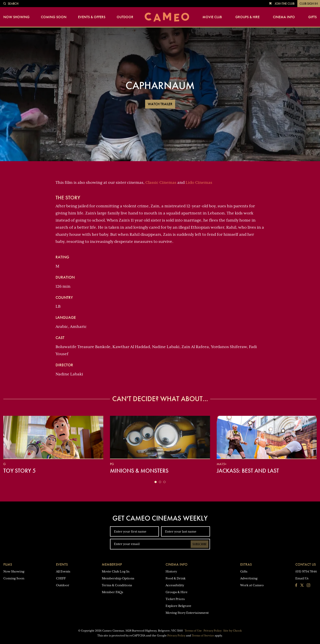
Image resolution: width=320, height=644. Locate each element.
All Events (63, 571)
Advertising (249, 578)
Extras (246, 564)
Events (62, 564)
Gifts (312, 17)
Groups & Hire (247, 17)
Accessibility (175, 585)
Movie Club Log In (116, 571)
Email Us (302, 578)
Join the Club (285, 4)
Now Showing (16, 17)
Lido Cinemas (199, 182)
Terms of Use (193, 631)
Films (8, 564)
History (171, 571)
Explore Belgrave (178, 606)
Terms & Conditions (117, 585)
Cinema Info (284, 17)
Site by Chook (233, 631)
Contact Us (306, 564)
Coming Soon (54, 17)
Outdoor (125, 17)
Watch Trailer (160, 104)
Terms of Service (203, 636)
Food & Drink (176, 578)
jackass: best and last (248, 471)
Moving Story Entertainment (187, 613)
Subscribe (200, 544)
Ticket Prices (175, 599)
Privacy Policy (213, 631)
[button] (156, 482)
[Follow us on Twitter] (302, 586)
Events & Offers (92, 17)
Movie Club (212, 17)
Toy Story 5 (20, 471)
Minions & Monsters (139, 471)
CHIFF (61, 578)
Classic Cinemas (161, 182)
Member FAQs (112, 592)
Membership (112, 564)
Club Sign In (309, 4)
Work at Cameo (252, 585)
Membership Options (118, 578)
